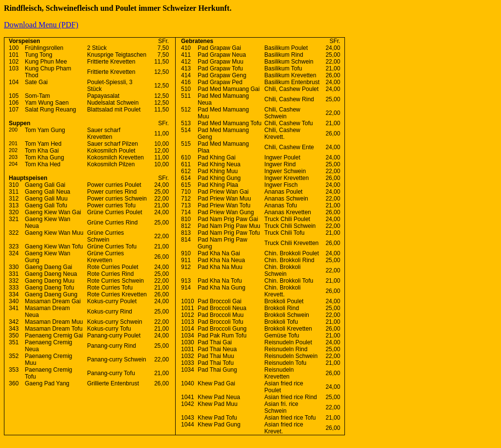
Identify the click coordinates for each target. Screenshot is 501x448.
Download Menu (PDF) (41, 25)
